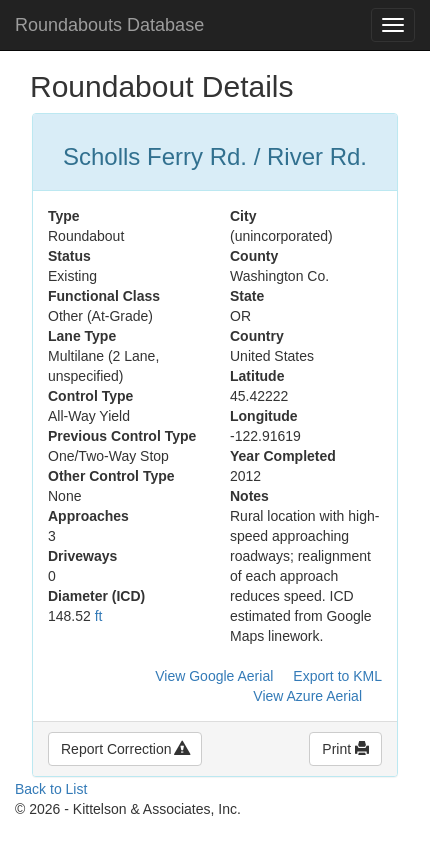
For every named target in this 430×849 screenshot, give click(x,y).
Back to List (51, 789)
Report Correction (125, 749)
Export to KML (337, 676)
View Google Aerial (214, 676)
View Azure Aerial (307, 696)
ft (99, 616)
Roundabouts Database (109, 25)
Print (345, 749)
